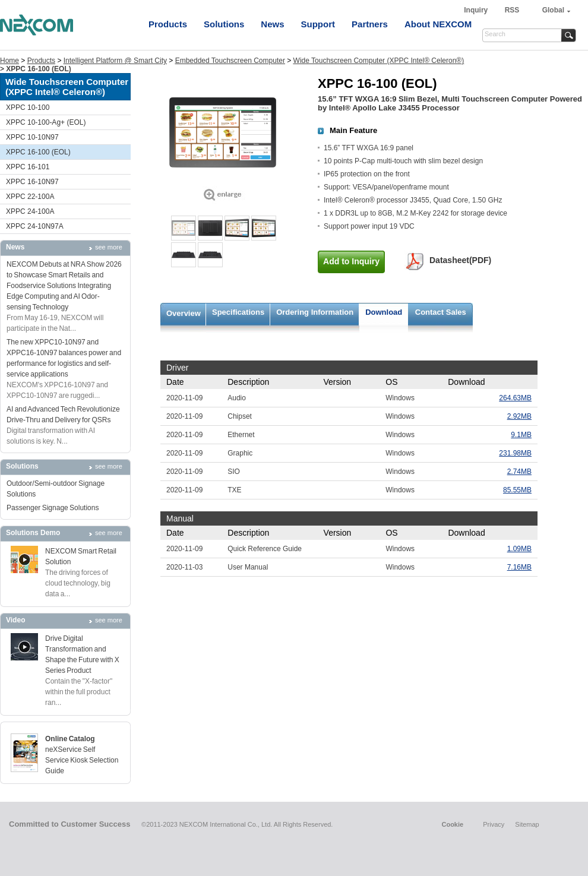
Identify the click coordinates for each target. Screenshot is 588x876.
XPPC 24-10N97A (35, 226)
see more (109, 247)
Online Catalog (70, 739)
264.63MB (515, 398)
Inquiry (477, 10)
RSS (512, 10)
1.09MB (519, 549)
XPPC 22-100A (30, 197)
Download (384, 312)
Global (553, 10)
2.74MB (519, 472)
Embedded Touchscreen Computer (230, 61)
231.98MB (515, 453)
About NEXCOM (438, 24)
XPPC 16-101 (28, 167)
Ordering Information (315, 312)
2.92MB (519, 416)
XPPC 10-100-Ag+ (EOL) (46, 122)
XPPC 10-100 (28, 107)
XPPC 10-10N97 (32, 137)
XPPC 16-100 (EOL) (38, 152)
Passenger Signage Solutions (53, 508)
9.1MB (521, 435)
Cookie (452, 824)
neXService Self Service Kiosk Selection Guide (82, 760)
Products (168, 24)
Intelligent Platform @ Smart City (115, 61)
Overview (184, 313)
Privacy (494, 824)
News (272, 24)
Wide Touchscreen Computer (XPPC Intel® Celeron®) (379, 61)
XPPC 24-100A (30, 211)
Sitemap (527, 824)
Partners (370, 24)
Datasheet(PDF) (460, 260)
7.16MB (519, 567)
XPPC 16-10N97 (32, 182)
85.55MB (517, 490)
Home (10, 61)
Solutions (224, 24)
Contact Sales (441, 312)
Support (318, 24)
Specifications (238, 312)
